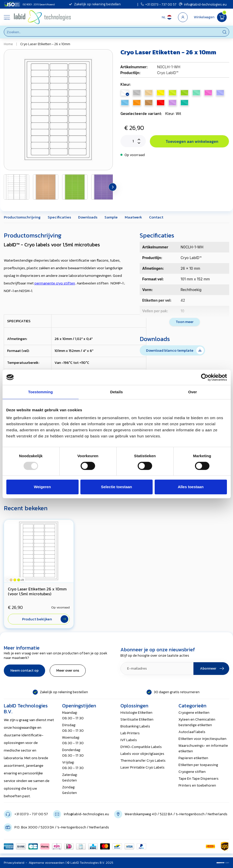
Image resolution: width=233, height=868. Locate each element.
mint (196, 93)
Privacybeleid (14, 863)
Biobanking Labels (135, 726)
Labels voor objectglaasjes (142, 754)
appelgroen (184, 93)
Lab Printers (130, 733)
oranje (137, 103)
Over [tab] (193, 392)
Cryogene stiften (192, 772)
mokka (149, 103)
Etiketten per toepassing (198, 765)
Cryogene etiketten (194, 713)
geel (161, 93)
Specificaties (59, 217)
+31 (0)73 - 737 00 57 (159, 4)
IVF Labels (129, 740)
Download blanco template (175, 350)
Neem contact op (24, 670)
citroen (173, 93)
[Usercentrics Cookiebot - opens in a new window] (205, 377)
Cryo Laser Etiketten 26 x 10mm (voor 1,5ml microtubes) (37, 591)
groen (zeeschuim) (184, 103)
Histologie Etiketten (136, 713)
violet (173, 103)
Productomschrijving (22, 217)
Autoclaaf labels (192, 732)
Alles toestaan (191, 487)
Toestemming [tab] (41, 392)
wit (125, 93)
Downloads (88, 217)
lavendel (220, 93)
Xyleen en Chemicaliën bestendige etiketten (197, 722)
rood (161, 103)
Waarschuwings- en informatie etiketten (203, 748)
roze (208, 93)
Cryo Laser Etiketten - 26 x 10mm (45, 44)
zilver (137, 93)
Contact (156, 217)
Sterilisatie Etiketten (137, 719)
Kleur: (126, 84)
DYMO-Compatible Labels (141, 747)
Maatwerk (133, 217)
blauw (125, 103)
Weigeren (42, 487)
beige (149, 93)
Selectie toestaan (116, 487)
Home (8, 44)
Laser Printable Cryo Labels (142, 767)
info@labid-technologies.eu (203, 4)
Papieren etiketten (193, 758)
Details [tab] (117, 392)
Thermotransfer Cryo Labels (143, 761)
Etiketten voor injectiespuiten (202, 739)
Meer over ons (68, 670)
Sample (111, 217)
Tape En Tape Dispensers (199, 779)
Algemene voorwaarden (47, 863)
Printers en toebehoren (197, 785)
